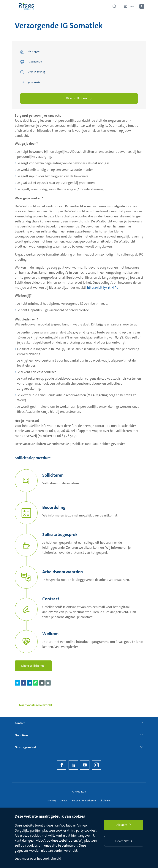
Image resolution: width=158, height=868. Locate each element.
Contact (64, 801)
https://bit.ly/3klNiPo (103, 288)
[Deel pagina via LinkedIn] (30, 683)
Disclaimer (105, 801)
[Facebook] (62, 765)
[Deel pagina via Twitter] (17, 683)
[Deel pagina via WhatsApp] (36, 683)
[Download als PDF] (48, 683)
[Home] (27, 6)
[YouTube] (85, 765)
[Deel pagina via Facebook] (23, 683)
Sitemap (52, 801)
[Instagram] (96, 765)
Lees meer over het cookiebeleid (38, 859)
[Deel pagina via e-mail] (42, 683)
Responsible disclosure (84, 801)
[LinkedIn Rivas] (73, 765)
